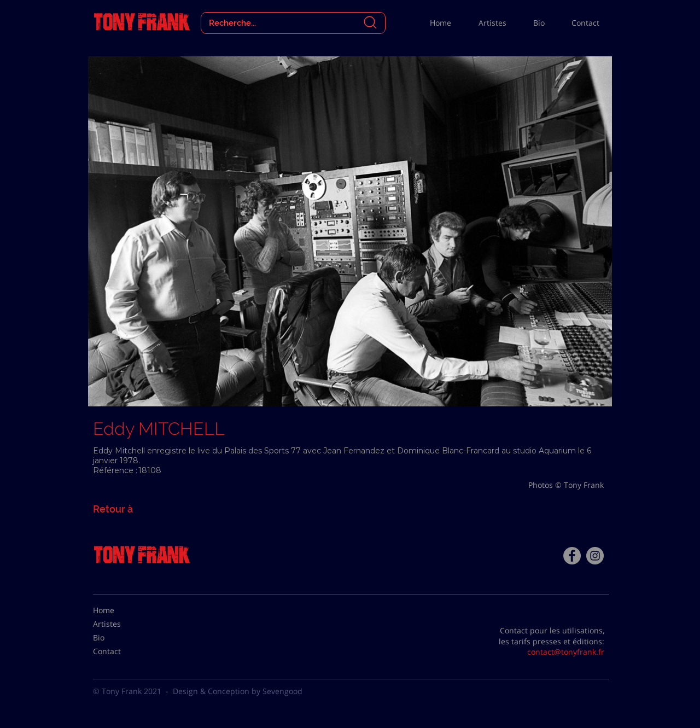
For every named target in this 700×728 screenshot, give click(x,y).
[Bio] (120, 638)
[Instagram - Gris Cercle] (595, 556)
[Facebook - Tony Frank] (572, 556)
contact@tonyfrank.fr (566, 652)
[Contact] (120, 651)
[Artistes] (120, 624)
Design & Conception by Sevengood (238, 691)
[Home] (120, 610)
